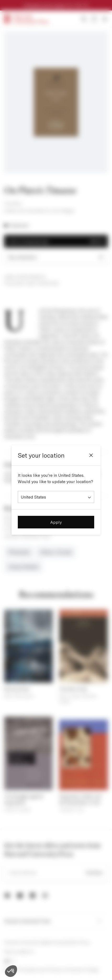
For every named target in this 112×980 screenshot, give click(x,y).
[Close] (91, 455)
